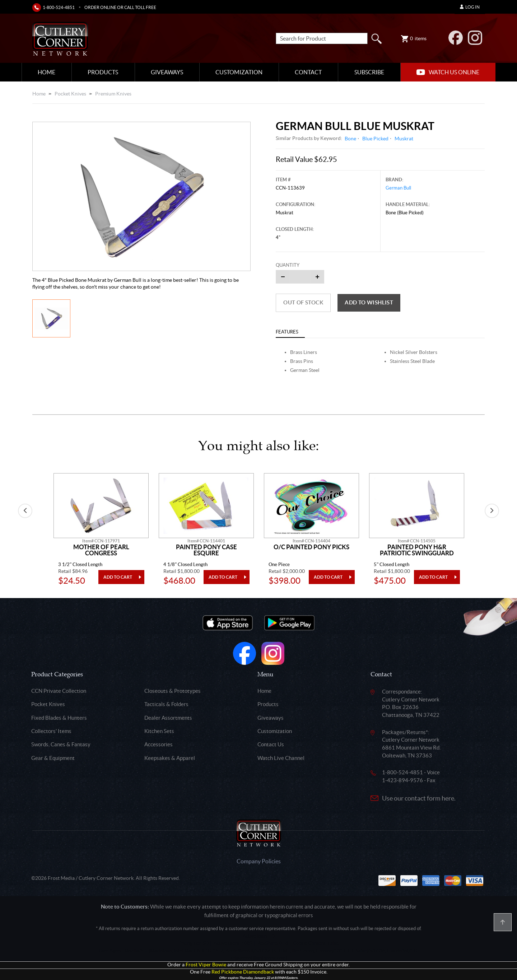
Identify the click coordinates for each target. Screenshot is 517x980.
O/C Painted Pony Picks (311, 547)
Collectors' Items (51, 731)
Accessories (159, 744)
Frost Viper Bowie (206, 965)
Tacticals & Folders (166, 704)
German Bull (398, 188)
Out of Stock (303, 302)
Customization (239, 72)
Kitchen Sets (159, 731)
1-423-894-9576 (402, 780)
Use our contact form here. (419, 798)
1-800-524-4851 (59, 7)
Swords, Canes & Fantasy (61, 744)
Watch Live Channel (281, 758)
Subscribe (369, 72)
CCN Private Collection (59, 691)
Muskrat (404, 139)
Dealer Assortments (168, 718)
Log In (470, 7)
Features (287, 332)
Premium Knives (113, 94)
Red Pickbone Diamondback (243, 972)
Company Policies (259, 861)
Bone (350, 139)
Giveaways (167, 72)
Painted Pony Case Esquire (206, 550)
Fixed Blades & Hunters (59, 718)
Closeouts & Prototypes (173, 691)
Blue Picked (375, 139)
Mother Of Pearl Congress (101, 550)
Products (103, 72)
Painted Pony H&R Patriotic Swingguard (417, 550)
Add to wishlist (369, 302)
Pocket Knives (70, 94)
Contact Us (271, 744)
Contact (308, 72)
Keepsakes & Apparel (170, 758)
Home (46, 72)
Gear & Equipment (53, 758)
